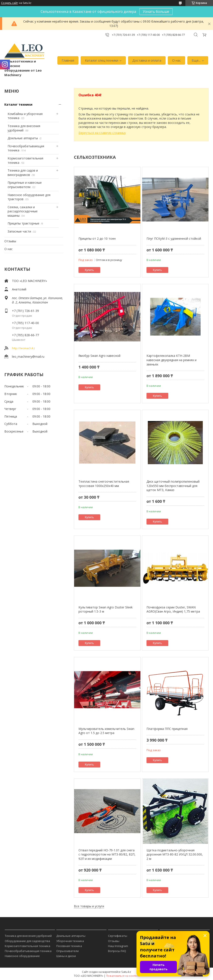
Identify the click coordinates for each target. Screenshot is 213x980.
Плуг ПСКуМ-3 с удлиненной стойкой (174, 238)
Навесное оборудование (22, 956)
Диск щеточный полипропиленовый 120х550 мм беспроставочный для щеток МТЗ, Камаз (173, 486)
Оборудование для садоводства (27, 941)
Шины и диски (66, 956)
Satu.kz (126, 972)
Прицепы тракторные (23, 223)
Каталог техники (18, 104)
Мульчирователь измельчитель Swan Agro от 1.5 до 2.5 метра (106, 731)
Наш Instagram (118, 946)
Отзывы (10, 241)
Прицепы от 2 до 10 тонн (97, 238)
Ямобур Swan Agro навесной (99, 356)
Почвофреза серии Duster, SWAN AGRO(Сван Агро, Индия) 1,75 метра (173, 609)
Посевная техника (69, 946)
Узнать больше (156, 11)
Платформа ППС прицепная (167, 729)
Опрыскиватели (67, 951)
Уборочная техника (70, 941)
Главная (68, 60)
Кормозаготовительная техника (27, 946)
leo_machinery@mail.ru (28, 356)
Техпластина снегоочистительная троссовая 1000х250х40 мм (104, 484)
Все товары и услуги (89, 906)
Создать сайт (9, 3)
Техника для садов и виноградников (23, 173)
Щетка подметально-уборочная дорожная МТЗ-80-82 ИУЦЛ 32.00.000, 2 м (175, 854)
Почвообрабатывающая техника (28, 951)
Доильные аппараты (23, 138)
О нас (176, 60)
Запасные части (19, 231)
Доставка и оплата (147, 60)
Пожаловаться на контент (123, 976)
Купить (89, 270)
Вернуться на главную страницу (102, 133)
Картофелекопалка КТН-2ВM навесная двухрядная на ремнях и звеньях (171, 360)
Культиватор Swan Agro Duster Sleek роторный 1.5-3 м (106, 609)
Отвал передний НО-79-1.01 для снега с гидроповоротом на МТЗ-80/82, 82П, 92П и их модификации (107, 854)
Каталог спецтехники (102, 60)
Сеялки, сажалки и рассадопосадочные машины (23, 211)
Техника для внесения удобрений (28, 936)
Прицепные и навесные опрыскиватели (25, 185)
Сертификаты (118, 936)
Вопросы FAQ (117, 951)
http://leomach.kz (23, 348)
